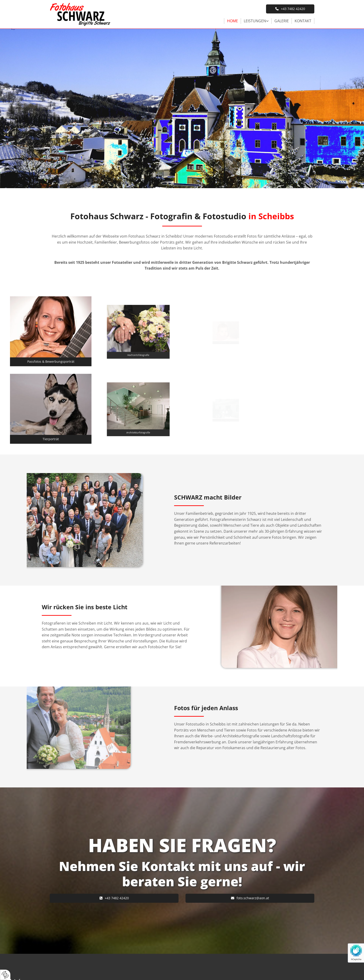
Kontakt (303, 21)
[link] (256, 21)
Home (232, 21)
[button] (290, 9)
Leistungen (255, 21)
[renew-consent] (5, 975)
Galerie (282, 21)
